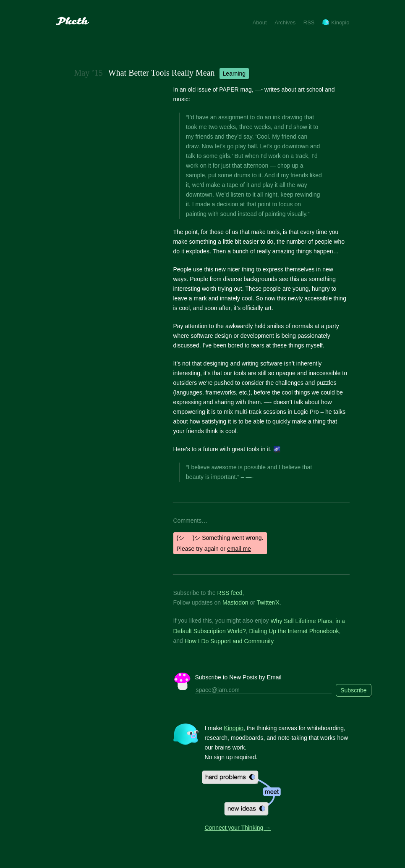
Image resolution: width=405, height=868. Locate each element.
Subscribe (353, 690)
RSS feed (230, 593)
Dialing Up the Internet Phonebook (294, 631)
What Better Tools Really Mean (162, 73)
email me (239, 549)
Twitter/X (268, 602)
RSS (309, 22)
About (260, 22)
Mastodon (235, 602)
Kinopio (336, 22)
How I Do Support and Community (229, 641)
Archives (285, 22)
